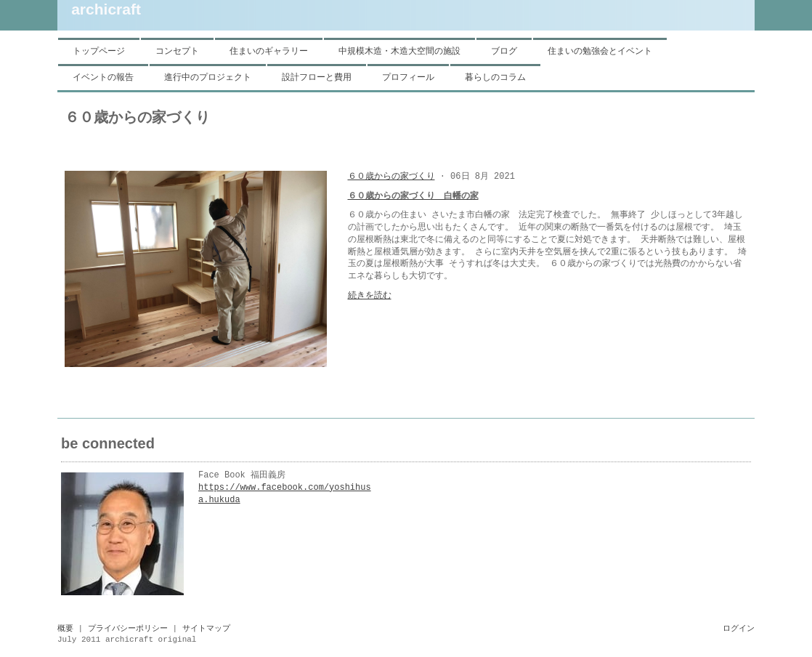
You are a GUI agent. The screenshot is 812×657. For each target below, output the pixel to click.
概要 (65, 629)
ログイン (739, 629)
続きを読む (370, 296)
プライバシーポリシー (128, 629)
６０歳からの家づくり (391, 177)
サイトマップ (206, 629)
